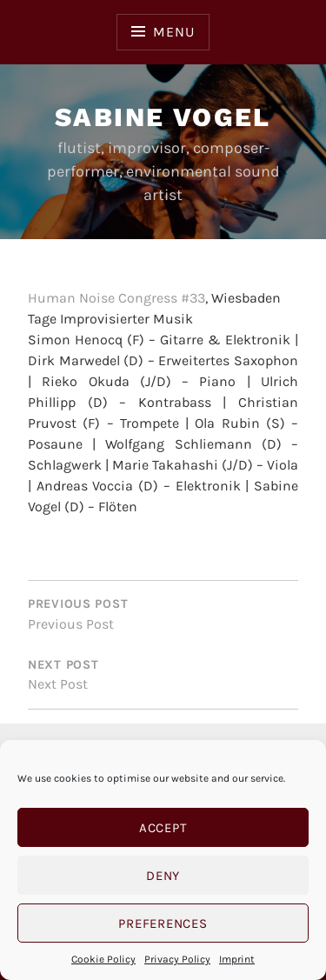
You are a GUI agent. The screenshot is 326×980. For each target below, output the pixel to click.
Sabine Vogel (163, 117)
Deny (163, 876)
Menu (173, 32)
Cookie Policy (103, 959)
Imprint (237, 959)
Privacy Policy (177, 959)
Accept (163, 828)
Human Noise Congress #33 (116, 298)
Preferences (163, 923)
